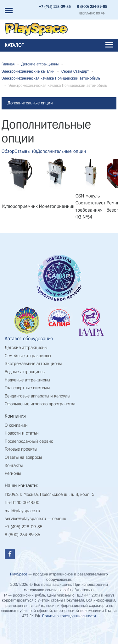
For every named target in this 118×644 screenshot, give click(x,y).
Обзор (8, 151)
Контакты (14, 466)
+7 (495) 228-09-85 (55, 7)
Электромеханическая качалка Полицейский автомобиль (51, 78)
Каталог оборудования (29, 339)
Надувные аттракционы (27, 380)
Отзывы (26, 151)
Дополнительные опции (62, 151)
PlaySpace (19, 574)
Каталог (59, 45)
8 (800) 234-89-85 (92, 7)
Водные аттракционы (25, 372)
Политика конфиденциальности (69, 616)
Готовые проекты (21, 450)
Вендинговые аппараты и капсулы (37, 396)
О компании (16, 426)
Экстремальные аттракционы (33, 364)
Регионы (13, 474)
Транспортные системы (27, 388)
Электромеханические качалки (28, 71)
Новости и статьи (22, 433)
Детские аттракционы (40, 64)
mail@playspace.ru (22, 511)
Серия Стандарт (75, 71)
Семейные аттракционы (28, 356)
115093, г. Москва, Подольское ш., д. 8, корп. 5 (50, 495)
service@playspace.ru (25, 519)
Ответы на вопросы (23, 458)
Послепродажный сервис (29, 442)
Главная (8, 64)
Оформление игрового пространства (40, 404)
